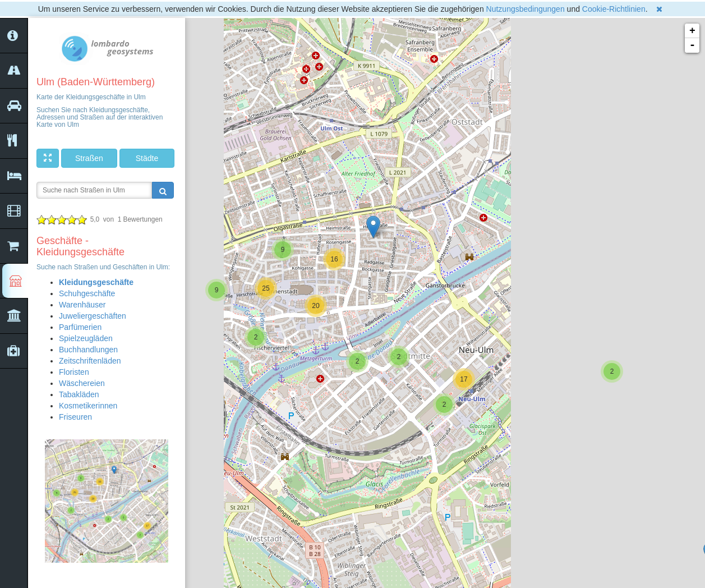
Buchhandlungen (88, 350)
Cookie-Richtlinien (614, 9)
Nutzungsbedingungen (526, 9)
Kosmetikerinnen (88, 406)
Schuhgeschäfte (87, 293)
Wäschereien (82, 383)
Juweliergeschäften (93, 316)
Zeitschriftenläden (90, 361)
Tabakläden (79, 394)
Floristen (74, 372)
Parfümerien (80, 327)
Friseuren (75, 417)
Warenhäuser (82, 305)
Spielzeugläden (86, 338)
